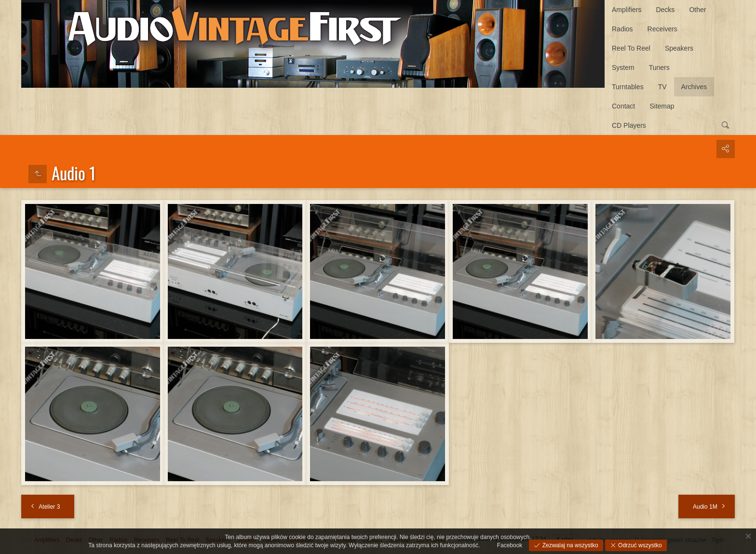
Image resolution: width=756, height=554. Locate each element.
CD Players (629, 125)
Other (697, 10)
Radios (622, 29)
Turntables (628, 87)
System (623, 68)
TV (662, 87)
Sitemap (662, 106)
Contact (623, 106)
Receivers (662, 29)
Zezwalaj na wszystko (569, 545)
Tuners (659, 68)
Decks (665, 10)
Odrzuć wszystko (639, 545)
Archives (694, 87)
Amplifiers (627, 10)
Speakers (679, 48)
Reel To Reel (631, 48)
